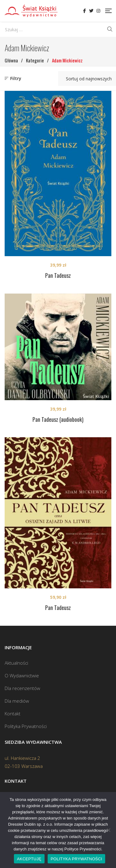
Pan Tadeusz (58, 275)
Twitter (91, 11)
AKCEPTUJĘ (29, 859)
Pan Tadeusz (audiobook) (58, 419)
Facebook (85, 11)
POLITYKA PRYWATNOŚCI (77, 859)
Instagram (98, 11)
